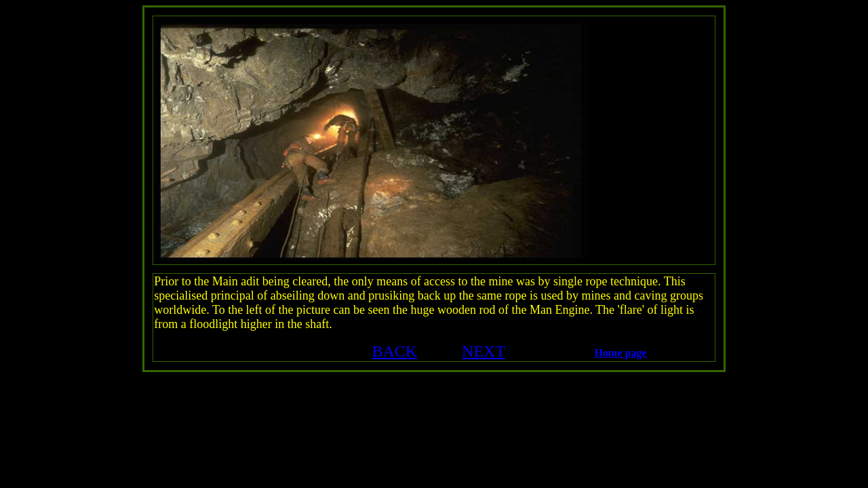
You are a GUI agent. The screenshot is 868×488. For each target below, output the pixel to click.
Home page (621, 353)
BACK (394, 351)
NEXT (484, 351)
